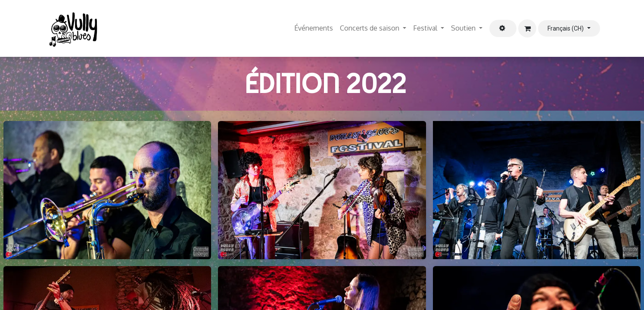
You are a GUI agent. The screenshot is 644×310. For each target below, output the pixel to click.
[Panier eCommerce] (527, 28)
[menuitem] (314, 28)
